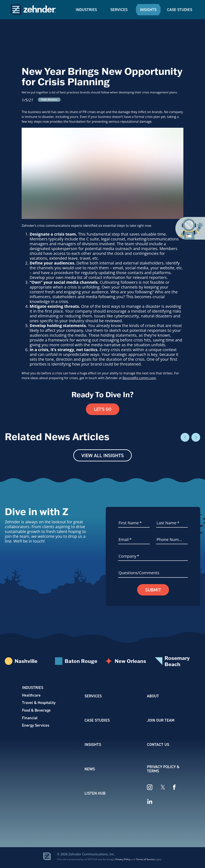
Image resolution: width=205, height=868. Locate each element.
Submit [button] (153, 590)
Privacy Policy (123, 861)
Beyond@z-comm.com (139, 378)
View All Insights (102, 456)
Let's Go (102, 409)
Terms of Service (145, 861)
